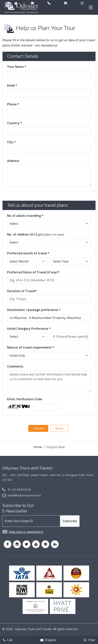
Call (8, 640)
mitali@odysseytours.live (24, 495)
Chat (89, 640)
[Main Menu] (91, 7)
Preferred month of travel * (28, 253)
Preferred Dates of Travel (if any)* (33, 272)
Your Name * (17, 67)
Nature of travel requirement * (31, 347)
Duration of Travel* (22, 291)
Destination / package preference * (34, 310)
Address (13, 161)
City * (11, 142)
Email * (12, 85)
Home (38, 447)
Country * (15, 123)
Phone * (13, 104)
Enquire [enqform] (48, 640)
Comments (15, 366)
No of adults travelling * (25, 216)
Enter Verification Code (25, 399)
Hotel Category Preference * (29, 329)
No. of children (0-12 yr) (36, 234)
